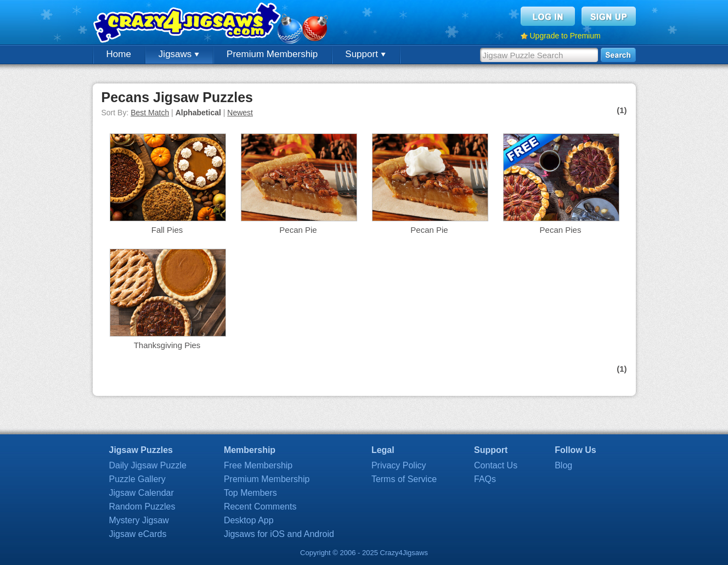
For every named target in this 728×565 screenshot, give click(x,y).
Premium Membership (272, 54)
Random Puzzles (142, 507)
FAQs (485, 479)
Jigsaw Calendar (142, 493)
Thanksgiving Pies (167, 345)
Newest (240, 113)
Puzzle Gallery (137, 479)
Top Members (250, 493)
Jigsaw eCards (138, 534)
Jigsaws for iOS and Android (279, 534)
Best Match (150, 113)
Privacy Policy (399, 465)
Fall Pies (167, 230)
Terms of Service (404, 479)
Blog (563, 465)
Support (365, 54)
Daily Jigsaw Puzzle (148, 465)
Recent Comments (260, 507)
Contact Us (496, 465)
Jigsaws (179, 54)
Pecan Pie (298, 230)
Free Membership (258, 465)
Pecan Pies (561, 230)
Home (119, 54)
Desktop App (249, 520)
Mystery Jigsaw (139, 520)
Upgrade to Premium (565, 36)
